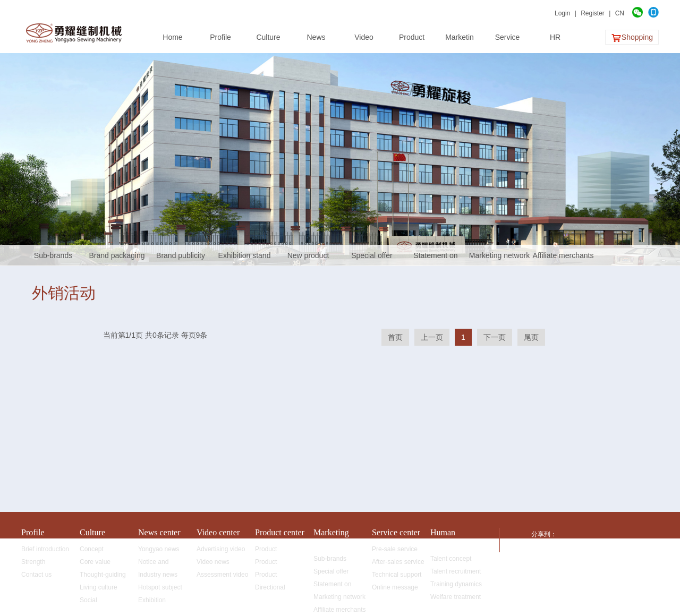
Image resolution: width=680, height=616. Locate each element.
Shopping (632, 38)
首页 (395, 337)
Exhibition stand (245, 255)
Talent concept (451, 559)
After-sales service (398, 562)
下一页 (495, 337)
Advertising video (221, 549)
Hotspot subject (160, 587)
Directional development (273, 589)
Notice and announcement (159, 563)
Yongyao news (159, 549)
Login (562, 13)
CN (620, 13)
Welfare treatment (456, 597)
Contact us (36, 575)
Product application (270, 563)
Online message (395, 587)
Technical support (397, 575)
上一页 (432, 337)
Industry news (158, 575)
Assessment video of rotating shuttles (223, 576)
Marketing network (499, 255)
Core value (95, 562)
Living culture (99, 587)
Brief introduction (45, 549)
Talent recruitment (456, 571)
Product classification (273, 550)
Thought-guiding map (103, 576)
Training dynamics (456, 584)
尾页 (531, 337)
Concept (92, 549)
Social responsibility (98, 601)
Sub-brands (53, 255)
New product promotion (308, 259)
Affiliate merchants (563, 255)
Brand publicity (181, 255)
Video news (213, 562)
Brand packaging (117, 255)
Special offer (372, 255)
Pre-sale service (395, 549)
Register (593, 13)
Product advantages (271, 576)
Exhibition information (154, 601)
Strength (33, 562)
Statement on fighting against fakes (436, 259)
